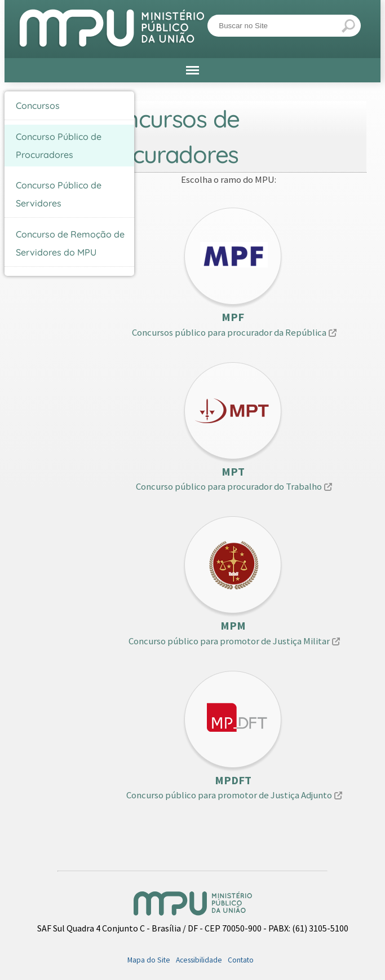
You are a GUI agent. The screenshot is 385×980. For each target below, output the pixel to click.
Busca (207, 14)
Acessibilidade (199, 960)
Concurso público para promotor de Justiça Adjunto (229, 795)
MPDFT (233, 780)
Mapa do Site (149, 960)
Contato (241, 960)
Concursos (38, 106)
